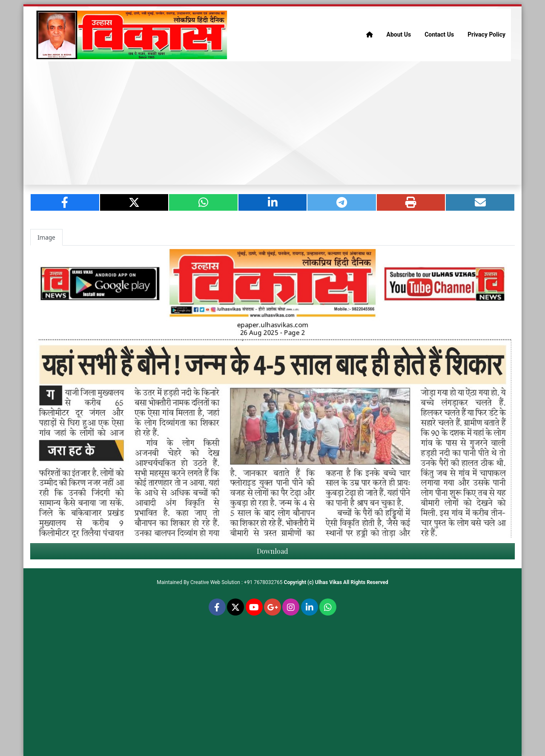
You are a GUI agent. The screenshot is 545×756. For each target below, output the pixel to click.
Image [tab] (46, 237)
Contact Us (439, 34)
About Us (399, 34)
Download (272, 551)
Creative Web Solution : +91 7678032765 (237, 582)
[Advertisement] (272, 123)
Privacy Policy (486, 34)
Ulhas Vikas (328, 582)
